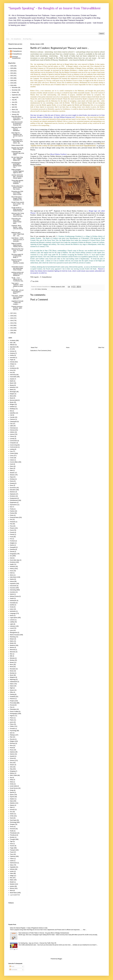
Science (12, 761)
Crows (12, 458)
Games (12, 545)
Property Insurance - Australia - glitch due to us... (17, 308)
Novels (12, 690)
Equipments (13, 502)
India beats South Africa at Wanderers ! (16, 129)
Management (14, 633)
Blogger (60, 959)
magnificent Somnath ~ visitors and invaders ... (17, 303)
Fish (11, 524)
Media (12, 643)
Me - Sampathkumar (16, 39)
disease (12, 475)
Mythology (13, 680)
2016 (12, 316)
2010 (12, 330)
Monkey (12, 660)
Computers (13, 443)
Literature (13, 626)
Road (11, 748)
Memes (12, 648)
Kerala (12, 607)
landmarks (13, 611)
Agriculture (13, 347)
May (13, 105)
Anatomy (12, 353)
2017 (12, 313)
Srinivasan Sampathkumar (16, 57)
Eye (11, 507)
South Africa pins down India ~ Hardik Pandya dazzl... (16, 221)
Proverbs (12, 729)
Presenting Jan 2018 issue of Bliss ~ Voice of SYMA (17, 193)
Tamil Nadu (13, 820)
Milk (11, 656)
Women (12, 888)
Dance (12, 466)
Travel (12, 852)
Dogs (11, 477)
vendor (12, 871)
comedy (12, 439)
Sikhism (12, 773)
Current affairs (14, 462)
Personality (13, 703)
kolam (12, 609)
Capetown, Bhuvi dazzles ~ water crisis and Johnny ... (17, 228)
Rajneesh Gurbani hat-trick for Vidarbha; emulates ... (18, 262)
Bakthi (12, 381)
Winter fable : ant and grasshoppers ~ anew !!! (17, 292)
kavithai (12, 605)
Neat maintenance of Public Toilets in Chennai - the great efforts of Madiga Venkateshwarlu (44, 933)
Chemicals (13, 428)
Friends (12, 534)
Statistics (12, 803)
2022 (12, 76)
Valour (12, 865)
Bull (11, 411)
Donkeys (12, 479)
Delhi (11, 471)
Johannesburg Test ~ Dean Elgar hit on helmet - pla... (17, 141)
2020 (12, 81)
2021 (12, 78)
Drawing (12, 483)
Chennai (12, 430)
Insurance (13, 588)
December (15, 88)
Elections (13, 492)
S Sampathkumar (17, 51)
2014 (12, 321)
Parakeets (13, 697)
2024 (12, 71)
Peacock (12, 699)
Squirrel (12, 797)
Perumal (12, 705)
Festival (12, 513)
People (12, 701)
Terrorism (13, 829)
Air (11, 349)
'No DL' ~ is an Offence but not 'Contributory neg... (18, 279)
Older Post (101, 348)
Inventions (13, 592)
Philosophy (13, 709)
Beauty (12, 385)
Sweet (12, 814)
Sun (11, 812)
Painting (12, 694)
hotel (11, 573)
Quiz (11, 733)
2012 (12, 325)
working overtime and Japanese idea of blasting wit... (17, 274)
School (12, 758)
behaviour (13, 387)
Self (11, 767)
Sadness (12, 752)
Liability (12, 622)
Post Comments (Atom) (45, 351)
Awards (12, 379)
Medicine (12, 645)
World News (13, 893)
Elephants (13, 494)
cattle (11, 426)
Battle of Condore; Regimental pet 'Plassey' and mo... (18, 245)
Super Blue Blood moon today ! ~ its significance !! (17, 118)
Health (12, 564)
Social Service (14, 788)
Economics (13, 488)
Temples (12, 824)
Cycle (12, 464)
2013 (12, 323)
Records (12, 739)
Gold (11, 558)
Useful (12, 861)
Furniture (12, 541)
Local (11, 628)
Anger (12, 360)
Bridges (12, 404)
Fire (11, 520)
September (15, 95)
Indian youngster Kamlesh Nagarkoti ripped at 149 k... (18, 171)
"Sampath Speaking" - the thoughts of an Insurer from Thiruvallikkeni (54, 8)
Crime (12, 456)
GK (36, 289)
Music (12, 675)
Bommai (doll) (14, 400)
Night (11, 688)
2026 (12, 66)
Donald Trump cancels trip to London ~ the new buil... (18, 204)
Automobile (13, 377)
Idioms (12, 575)
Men (11, 654)
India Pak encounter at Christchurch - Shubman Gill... (17, 124)
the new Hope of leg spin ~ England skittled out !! (17, 159)
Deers (12, 468)
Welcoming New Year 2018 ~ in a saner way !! (17, 250)
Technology (13, 822)
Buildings (13, 409)
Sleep (12, 780)
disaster (12, 473)
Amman (12, 351)
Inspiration (13, 584)
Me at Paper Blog (27, 39)
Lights (12, 624)
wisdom (12, 886)
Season (12, 765)
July (13, 100)
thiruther (12, 837)
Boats (12, 398)
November (15, 90)
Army (11, 370)
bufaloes (12, 407)
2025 (12, 68)
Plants (12, 720)
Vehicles (12, 869)
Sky (11, 778)
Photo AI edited (14, 712)
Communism (13, 441)
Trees (12, 854)
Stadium (12, 799)
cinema (12, 434)
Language (13, 613)
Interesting (44, 289)
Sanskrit (12, 756)
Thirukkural (13, 835)
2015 (12, 318)
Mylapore (13, 677)
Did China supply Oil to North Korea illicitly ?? (17, 256)
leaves (12, 616)
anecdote (13, 358)
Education (13, 490)
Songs (12, 790)
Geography (13, 554)
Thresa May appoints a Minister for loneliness (17, 182)
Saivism (12, 754)
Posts (12, 967)
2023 (12, 73)
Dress (12, 485)
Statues (12, 805)
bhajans (12, 394)
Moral (12, 667)
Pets (11, 707)
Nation (12, 684)
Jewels (12, 598)
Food (11, 530)
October (14, 92)
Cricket (12, 453)
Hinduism (13, 566)
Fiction (12, 515)
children (12, 432)
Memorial (13, 650)
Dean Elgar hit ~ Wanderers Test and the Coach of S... (17, 135)
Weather (12, 884)
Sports (12, 795)
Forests (12, 532)
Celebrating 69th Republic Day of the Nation (18, 153)
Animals (12, 362)
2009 (12, 333)
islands (12, 594)
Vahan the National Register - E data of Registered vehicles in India (29, 928)
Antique (12, 364)
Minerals (12, 658)
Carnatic (12, 417)
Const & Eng (13, 445)
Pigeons (12, 716)
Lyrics (12, 630)
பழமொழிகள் (14, 895)
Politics (12, 726)
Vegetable (13, 867)
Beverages (13, 392)
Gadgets (12, 543)
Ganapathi (13, 547)
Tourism (12, 846)
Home (8, 39)
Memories (13, 652)
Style (11, 807)
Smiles (12, 784)
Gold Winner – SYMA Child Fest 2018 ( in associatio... (18, 240)
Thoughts (13, 839)
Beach (12, 383)
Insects (12, 581)
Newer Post (34, 348)
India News (13, 577)
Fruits (12, 537)
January (14, 114)
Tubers (12, 859)
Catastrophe (13, 422)
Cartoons (13, 419)
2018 (12, 85)
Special (12, 792)
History (39, 289)
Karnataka (13, 603)
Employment (13, 498)
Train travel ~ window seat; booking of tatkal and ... (17, 297)
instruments (13, 586)
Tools (11, 844)
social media (13, 786)
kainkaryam (13, 601)
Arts (11, 373)
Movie (12, 671)
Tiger (11, 841)
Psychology (13, 731)
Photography (13, 714)
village (12, 876)
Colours (12, 436)
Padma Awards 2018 (17, 145)
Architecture (13, 368)
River (11, 746)
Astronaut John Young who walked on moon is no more (18, 215)
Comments (13, 970)
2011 (12, 328)
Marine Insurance (15, 635)
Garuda (12, 552)
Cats (11, 424)
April (13, 107)
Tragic (12, 848)
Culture (12, 460)
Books (12, 402)
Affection (12, 345)
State (11, 801)
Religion (12, 741)
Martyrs (12, 639)
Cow (11, 451)
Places (12, 718)
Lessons (12, 620)
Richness (13, 743)
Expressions (13, 505)
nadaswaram (14, 682)
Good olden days (15, 560)
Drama (12, 481)
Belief (12, 390)
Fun (11, 539)
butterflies (13, 413)
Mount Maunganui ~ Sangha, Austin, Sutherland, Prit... (17, 198)
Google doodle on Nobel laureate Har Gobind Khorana (18, 209)
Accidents (13, 341)
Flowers (12, 528)
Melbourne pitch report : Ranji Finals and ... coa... (18, 234)
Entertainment (14, 500)
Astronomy (13, 375)
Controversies (14, 447)
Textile (12, 831)
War (11, 878)
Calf (11, 415)
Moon (12, 665)
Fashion (12, 511)
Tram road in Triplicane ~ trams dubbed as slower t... (17, 285)
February (14, 112)
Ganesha (13, 549)
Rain (11, 737)
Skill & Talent (13, 775)
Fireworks (13, 522)
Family (12, 509)
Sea (11, 763)
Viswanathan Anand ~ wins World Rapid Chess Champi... (18, 268)
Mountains (13, 669)
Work (11, 891)
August (14, 97)
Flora (11, 526)
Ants (11, 366)
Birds (11, 396)
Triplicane (13, 856)
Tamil (11, 818)
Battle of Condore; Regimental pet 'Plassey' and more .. (60, 48)
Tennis (12, 827)
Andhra (12, 355)
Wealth (12, 882)
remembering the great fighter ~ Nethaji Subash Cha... (17, 165)
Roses (12, 750)
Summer (12, 810)
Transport (13, 850)
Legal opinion (14, 618)
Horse (12, 571)
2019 (12, 83)
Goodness (13, 562)
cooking (12, 449)
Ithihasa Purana (14, 596)
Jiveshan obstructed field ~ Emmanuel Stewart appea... (17, 177)
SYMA (12, 816)
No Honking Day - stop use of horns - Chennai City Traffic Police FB (37, 943)
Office (12, 692)
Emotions (13, 496)
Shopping (13, 771)
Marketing (13, 637)
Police (12, 724)
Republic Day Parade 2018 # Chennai (17, 149)
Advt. (11, 343)
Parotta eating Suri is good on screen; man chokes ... (17, 188)
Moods (12, 662)
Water (12, 880)
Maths (12, 641)
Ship (11, 769)
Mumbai (12, 673)
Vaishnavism (13, 863)
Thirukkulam (13, 833)
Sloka (12, 782)
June (13, 102)
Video (12, 873)
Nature (12, 686)
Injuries (12, 579)
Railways (12, 735)
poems (12, 722)
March (14, 110)
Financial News (14, 517)
